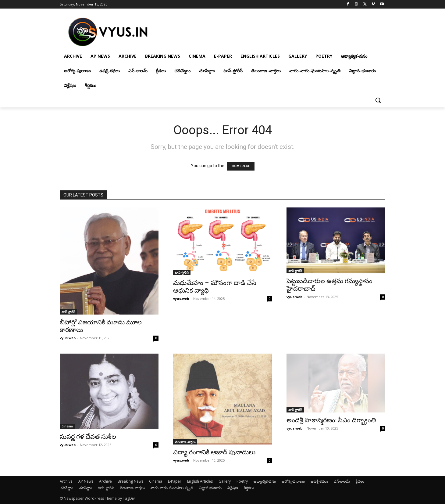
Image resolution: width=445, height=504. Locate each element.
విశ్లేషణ (233, 488)
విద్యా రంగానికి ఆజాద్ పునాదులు (214, 452)
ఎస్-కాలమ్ (342, 481)
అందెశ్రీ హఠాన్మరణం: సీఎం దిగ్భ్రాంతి (331, 420)
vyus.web (68, 338)
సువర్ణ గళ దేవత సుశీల (88, 437)
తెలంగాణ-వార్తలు (185, 442)
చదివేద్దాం (66, 488)
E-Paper (175, 481)
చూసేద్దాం (85, 488)
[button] (378, 100)
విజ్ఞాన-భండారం (210, 488)
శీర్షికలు (249, 488)
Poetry (242, 481)
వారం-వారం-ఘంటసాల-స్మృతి (172, 488)
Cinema (67, 426)
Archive (66, 481)
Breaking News (130, 481)
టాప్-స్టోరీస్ (68, 312)
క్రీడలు (360, 481)
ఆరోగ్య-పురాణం (293, 481)
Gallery (225, 481)
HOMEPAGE (241, 166)
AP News (86, 481)
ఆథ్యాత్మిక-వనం (265, 481)
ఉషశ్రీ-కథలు (319, 481)
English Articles (200, 481)
